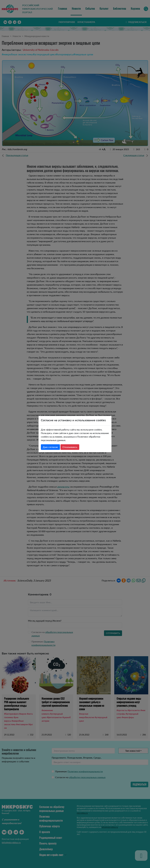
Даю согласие (50, 447)
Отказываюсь (70, 447)
